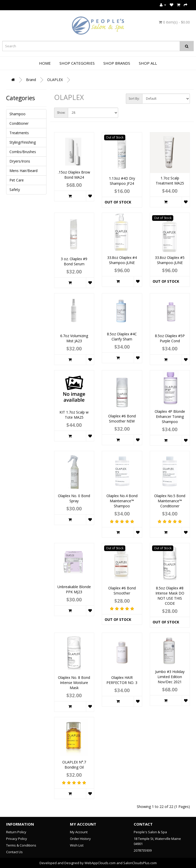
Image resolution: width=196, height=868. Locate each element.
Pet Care (17, 180)
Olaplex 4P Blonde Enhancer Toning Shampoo (170, 416)
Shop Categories (77, 63)
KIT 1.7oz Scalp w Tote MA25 (74, 415)
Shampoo (17, 114)
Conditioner (19, 123)
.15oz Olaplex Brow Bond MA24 (74, 175)
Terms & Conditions (21, 845)
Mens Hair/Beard (23, 171)
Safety (15, 190)
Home (45, 63)
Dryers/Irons (20, 161)
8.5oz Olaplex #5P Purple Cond (170, 338)
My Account (79, 832)
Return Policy (16, 832)
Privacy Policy (17, 839)
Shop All (148, 63)
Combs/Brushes (23, 152)
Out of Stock (118, 202)
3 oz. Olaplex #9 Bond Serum (74, 261)
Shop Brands (117, 63)
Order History (80, 839)
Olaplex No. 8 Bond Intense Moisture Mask (74, 683)
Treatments (19, 133)
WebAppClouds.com (100, 863)
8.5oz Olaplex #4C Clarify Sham (122, 336)
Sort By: (134, 99)
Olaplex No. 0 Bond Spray (74, 498)
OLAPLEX (55, 80)
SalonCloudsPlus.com (140, 863)
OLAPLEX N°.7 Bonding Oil (74, 765)
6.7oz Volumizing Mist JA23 (74, 338)
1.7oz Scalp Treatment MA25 (170, 181)
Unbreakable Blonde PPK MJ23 (74, 589)
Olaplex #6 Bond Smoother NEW (122, 419)
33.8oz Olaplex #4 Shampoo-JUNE (122, 260)
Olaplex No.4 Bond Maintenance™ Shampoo (122, 501)
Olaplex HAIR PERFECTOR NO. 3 (122, 680)
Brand (31, 80)
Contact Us (14, 852)
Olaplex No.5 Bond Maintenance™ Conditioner (170, 501)
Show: (61, 113)
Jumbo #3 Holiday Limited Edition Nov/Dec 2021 (170, 677)
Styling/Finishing (23, 142)
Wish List (77, 845)
